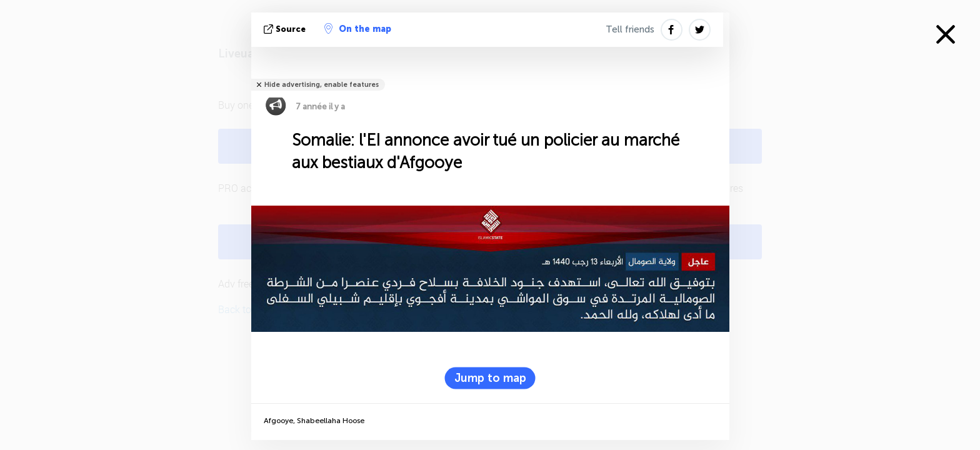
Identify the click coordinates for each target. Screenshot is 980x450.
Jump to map (490, 378)
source (286, 29)
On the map (358, 29)
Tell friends (630, 29)
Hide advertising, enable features (322, 85)
